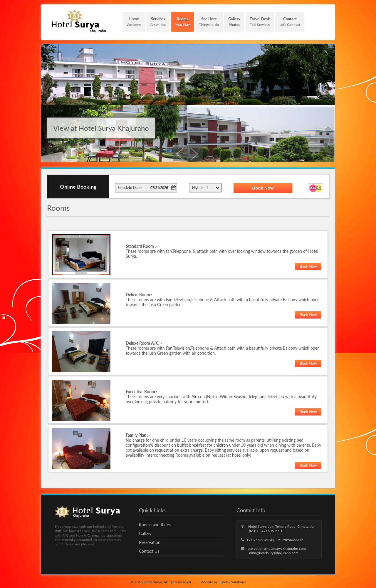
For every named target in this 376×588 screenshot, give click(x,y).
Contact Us (149, 551)
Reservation (150, 542)
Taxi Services (260, 22)
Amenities (158, 22)
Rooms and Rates (155, 525)
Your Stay (182, 22)
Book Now (308, 266)
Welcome (134, 22)
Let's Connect (290, 22)
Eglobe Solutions (233, 582)
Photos (234, 22)
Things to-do (209, 22)
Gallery (145, 533)
